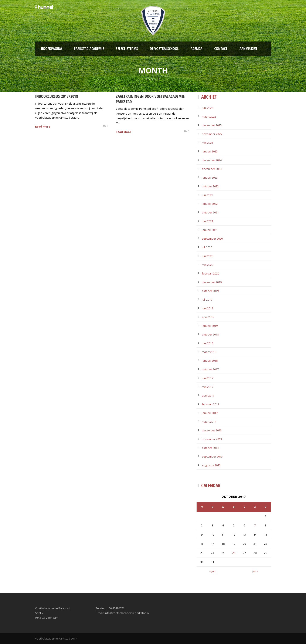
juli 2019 (207, 300)
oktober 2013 (210, 448)
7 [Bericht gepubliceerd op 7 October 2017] (255, 525)
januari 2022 (210, 204)
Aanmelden (248, 49)
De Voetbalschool (164, 49)
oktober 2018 (210, 334)
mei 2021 (208, 221)
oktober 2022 (210, 186)
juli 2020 (207, 247)
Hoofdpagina (52, 49)
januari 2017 (210, 413)
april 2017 (208, 395)
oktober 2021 (210, 212)
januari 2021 (210, 230)
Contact (221, 49)
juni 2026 (208, 108)
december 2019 (212, 282)
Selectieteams (127, 49)
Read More (43, 127)
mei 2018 (208, 343)
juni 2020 (208, 256)
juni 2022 (208, 195)
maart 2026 (209, 117)
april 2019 (208, 317)
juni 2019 (208, 308)
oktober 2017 (210, 369)
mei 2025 (208, 143)
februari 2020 (210, 273)
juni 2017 (208, 378)
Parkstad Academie (89, 49)
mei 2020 (208, 265)
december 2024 (212, 160)
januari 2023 (210, 178)
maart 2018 (209, 352)
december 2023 (212, 169)
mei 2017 (208, 387)
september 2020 (212, 239)
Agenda (196, 49)
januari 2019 (210, 326)
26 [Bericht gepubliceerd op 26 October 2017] (234, 553)
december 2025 (212, 125)
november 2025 (212, 134)
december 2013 (212, 430)
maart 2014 (209, 422)
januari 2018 (210, 361)
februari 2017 (210, 404)
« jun (212, 571)
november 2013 (212, 439)
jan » (255, 571)
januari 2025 (210, 151)
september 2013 (212, 456)
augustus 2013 (211, 465)
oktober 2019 (210, 291)
